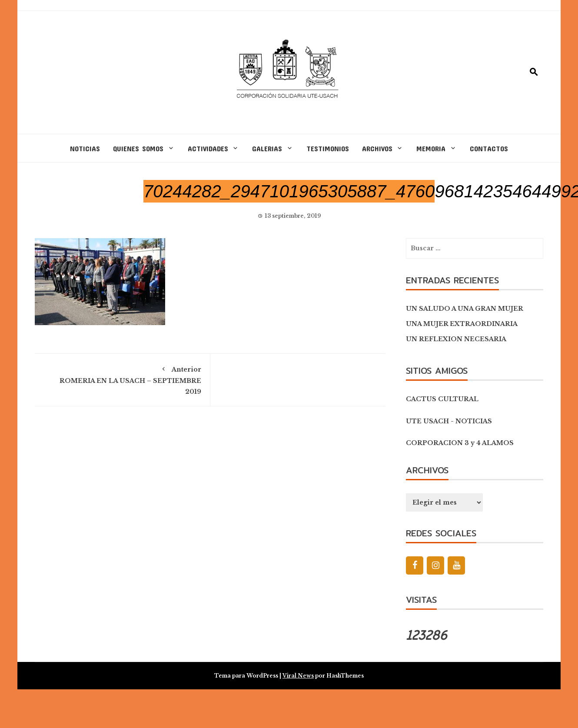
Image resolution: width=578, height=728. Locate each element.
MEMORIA (431, 148)
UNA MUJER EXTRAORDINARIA (462, 324)
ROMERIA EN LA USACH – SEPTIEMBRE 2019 (122, 379)
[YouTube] (456, 565)
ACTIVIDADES (208, 148)
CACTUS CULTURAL (442, 399)
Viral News (298, 676)
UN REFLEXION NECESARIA (456, 339)
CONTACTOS (489, 148)
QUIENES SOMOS (138, 148)
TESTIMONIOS (328, 148)
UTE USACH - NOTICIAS (449, 421)
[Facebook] (415, 565)
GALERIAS (267, 148)
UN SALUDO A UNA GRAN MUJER (465, 309)
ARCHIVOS (377, 148)
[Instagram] (435, 565)
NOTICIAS (85, 148)
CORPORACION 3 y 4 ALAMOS (460, 443)
